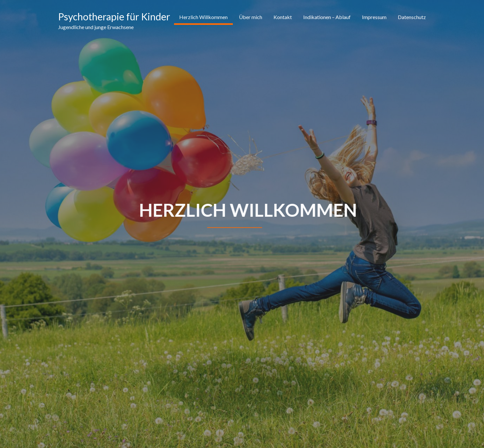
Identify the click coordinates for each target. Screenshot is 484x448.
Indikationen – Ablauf (327, 17)
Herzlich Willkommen (203, 17)
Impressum (374, 17)
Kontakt (283, 17)
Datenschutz (412, 17)
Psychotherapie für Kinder (114, 16)
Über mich (251, 17)
